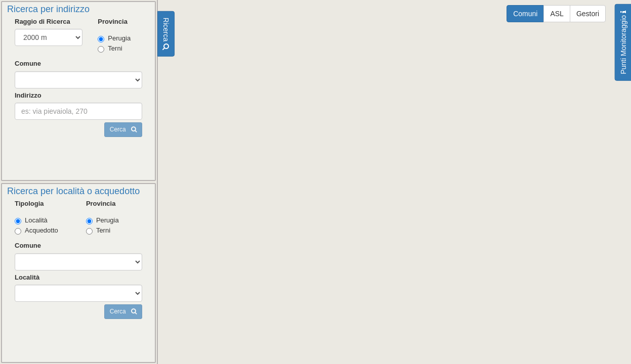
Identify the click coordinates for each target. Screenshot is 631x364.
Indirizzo (28, 95)
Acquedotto (36, 231)
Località (31, 220)
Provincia (113, 21)
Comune (28, 63)
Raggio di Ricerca (43, 21)
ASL (557, 14)
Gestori (588, 14)
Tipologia (29, 203)
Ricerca (166, 34)
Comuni (525, 14)
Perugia (114, 38)
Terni (110, 49)
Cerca (123, 129)
